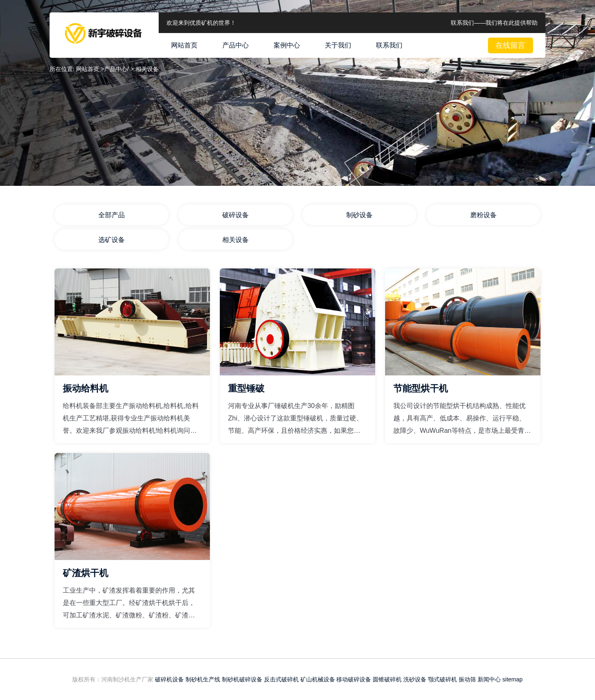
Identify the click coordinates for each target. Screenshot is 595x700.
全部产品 (112, 215)
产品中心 (236, 45)
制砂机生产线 (203, 679)
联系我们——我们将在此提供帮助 (494, 23)
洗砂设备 (415, 679)
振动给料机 (86, 388)
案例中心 (287, 45)
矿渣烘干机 (86, 573)
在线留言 (510, 45)
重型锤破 (246, 388)
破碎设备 (236, 215)
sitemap (513, 679)
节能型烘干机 (421, 388)
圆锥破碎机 (387, 679)
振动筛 (467, 679)
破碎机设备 (169, 679)
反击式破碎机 (281, 679)
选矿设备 (112, 240)
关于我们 (338, 45)
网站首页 (184, 45)
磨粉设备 (483, 215)
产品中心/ (117, 69)
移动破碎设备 (354, 679)
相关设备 (236, 240)
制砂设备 (359, 215)
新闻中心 (489, 679)
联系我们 (389, 45)
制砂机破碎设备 (242, 679)
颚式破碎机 (443, 679)
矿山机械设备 (318, 679)
